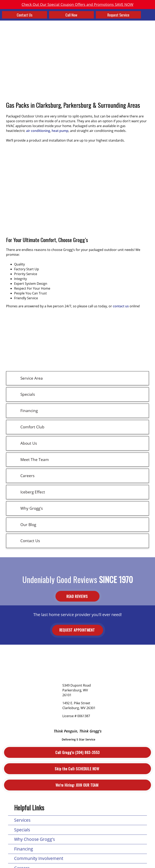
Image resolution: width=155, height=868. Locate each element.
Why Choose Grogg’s (35, 839)
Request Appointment (78, 630)
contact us (121, 306)
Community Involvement (39, 858)
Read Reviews (77, 596)
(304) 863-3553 (77, 753)
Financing (24, 849)
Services (22, 820)
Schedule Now (77, 769)
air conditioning (38, 131)
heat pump (60, 131)
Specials (22, 830)
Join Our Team (77, 785)
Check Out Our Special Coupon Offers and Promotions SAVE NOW (77, 4)
